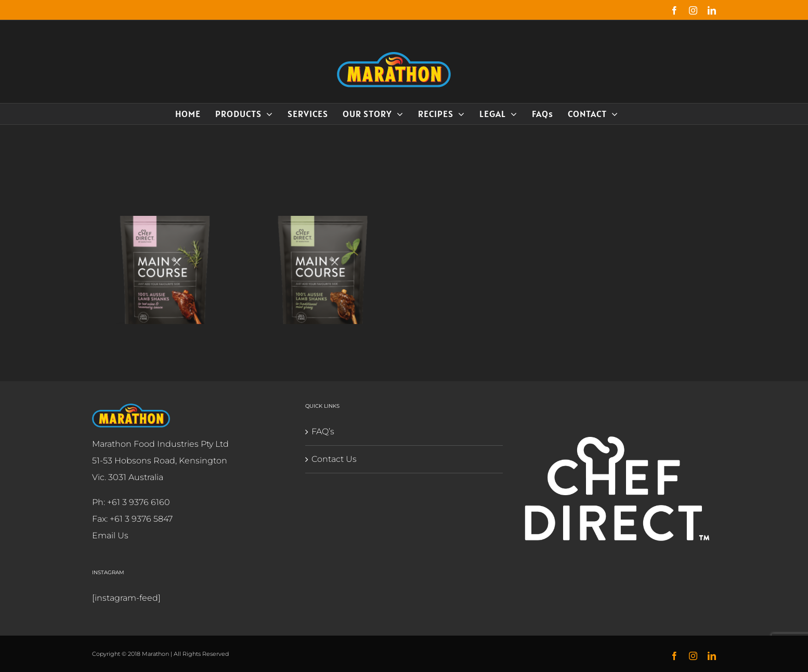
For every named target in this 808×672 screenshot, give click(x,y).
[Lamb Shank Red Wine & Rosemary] (166, 224)
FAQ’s (321, 431)
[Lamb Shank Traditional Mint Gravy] (323, 224)
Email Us (108, 535)
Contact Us (332, 459)
